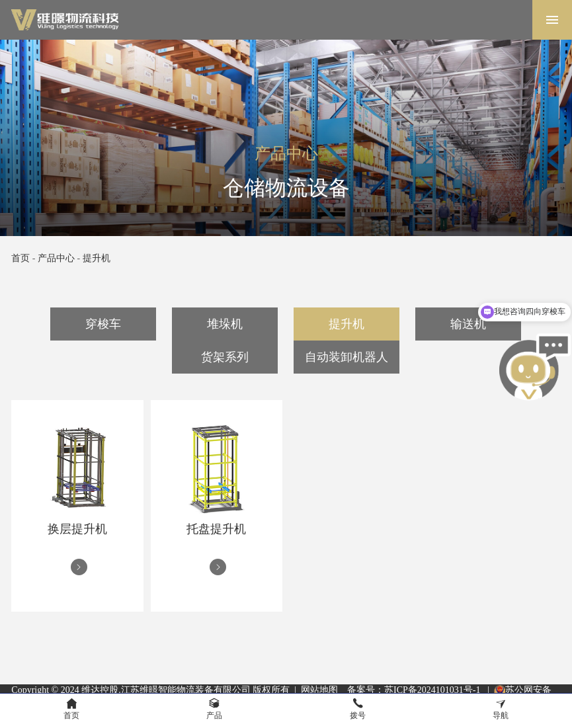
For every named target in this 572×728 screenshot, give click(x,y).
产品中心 (56, 258)
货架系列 (225, 357)
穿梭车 (103, 324)
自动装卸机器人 (347, 357)
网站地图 (319, 690)
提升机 (97, 258)
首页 (20, 258)
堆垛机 (225, 324)
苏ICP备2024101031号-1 (433, 690)
